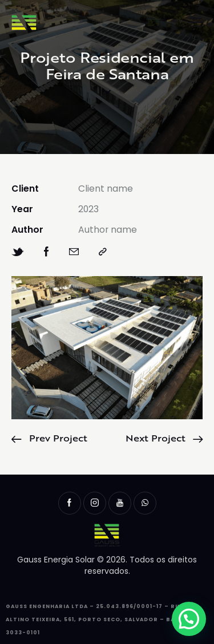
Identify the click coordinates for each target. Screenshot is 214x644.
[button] (189, 619)
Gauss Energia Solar (56, 560)
